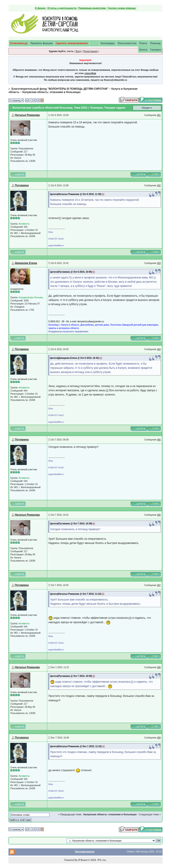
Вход (78, 51)
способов (90, 73)
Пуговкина (22, 185)
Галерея (156, 50)
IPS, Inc (102, 860)
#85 (159, 440)
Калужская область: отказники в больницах (52, 92)
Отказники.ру (19, 43)
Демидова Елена (26, 263)
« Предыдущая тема (70, 814)
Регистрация (90, 51)
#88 (159, 667)
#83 (159, 263)
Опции (146, 108)
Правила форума (42, 43)
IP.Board (83, 860)
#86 (159, 515)
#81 (159, 115)
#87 (159, 585)
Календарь (108, 43)
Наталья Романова (27, 115)
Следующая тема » (150, 814)
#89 (159, 738)
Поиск (143, 43)
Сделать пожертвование (72, 43)
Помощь (155, 43)
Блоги (143, 50)
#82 (159, 186)
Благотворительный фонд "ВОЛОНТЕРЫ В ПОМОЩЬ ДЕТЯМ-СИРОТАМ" (60, 89)
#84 (159, 349)
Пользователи (127, 43)
